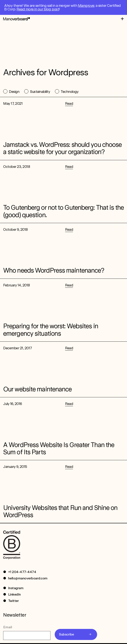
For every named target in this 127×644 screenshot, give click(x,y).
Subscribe (66, 635)
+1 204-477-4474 (22, 573)
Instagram (16, 589)
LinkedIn (14, 595)
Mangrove (86, 6)
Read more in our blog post (38, 9)
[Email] (27, 636)
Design (14, 92)
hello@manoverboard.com (28, 579)
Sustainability (40, 92)
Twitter (13, 602)
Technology (70, 92)
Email (8, 628)
